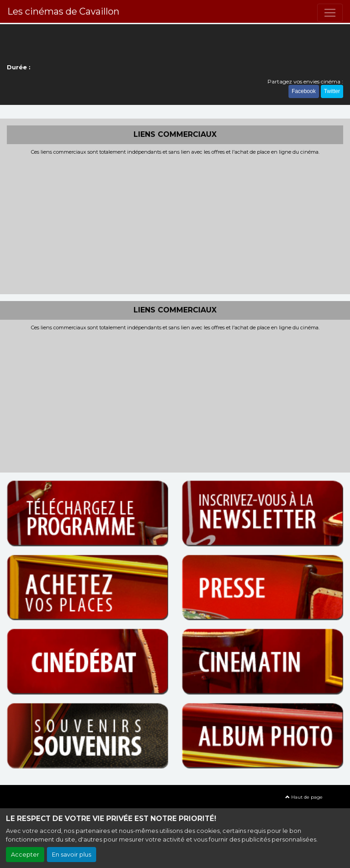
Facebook (304, 91)
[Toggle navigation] (330, 13)
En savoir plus (72, 855)
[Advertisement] (175, 223)
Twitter (332, 91)
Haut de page (304, 797)
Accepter (25, 855)
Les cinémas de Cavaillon (63, 11)
